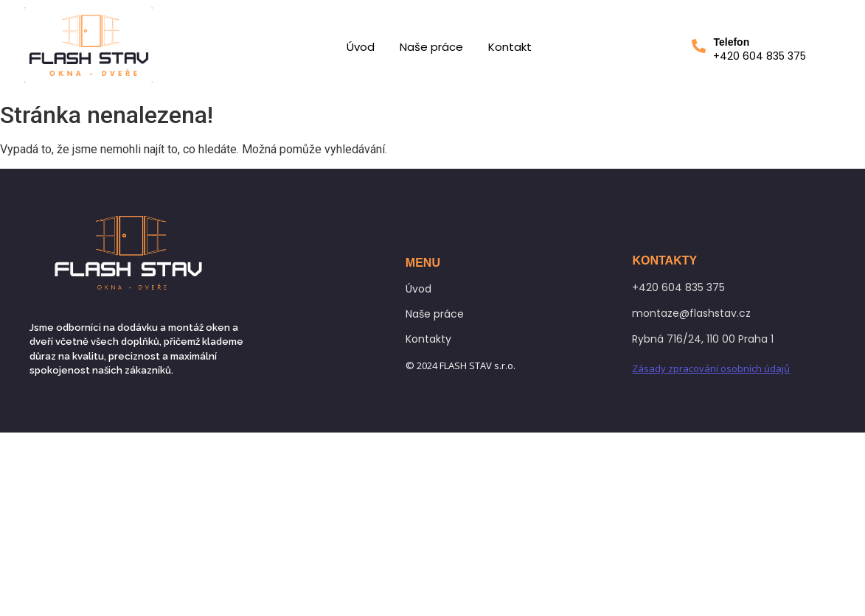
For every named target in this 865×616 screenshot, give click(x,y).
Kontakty (428, 339)
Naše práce (431, 47)
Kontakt (510, 47)
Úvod (361, 47)
